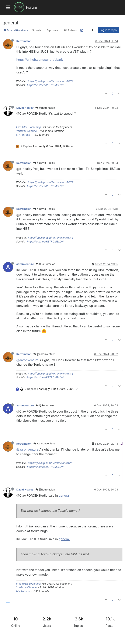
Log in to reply (108, 30)
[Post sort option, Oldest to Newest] (92, 30)
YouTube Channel (27, 131)
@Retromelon (45, 108)
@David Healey (44, 163)
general (64, 495)
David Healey (25, 108)
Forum (31, 7)
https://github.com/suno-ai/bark (40, 60)
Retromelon (24, 41)
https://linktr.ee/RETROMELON (45, 85)
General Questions (15, 30)
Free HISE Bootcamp (29, 127)
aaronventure (25, 264)
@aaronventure (44, 354)
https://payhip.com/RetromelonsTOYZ (51, 81)
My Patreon (23, 135)
